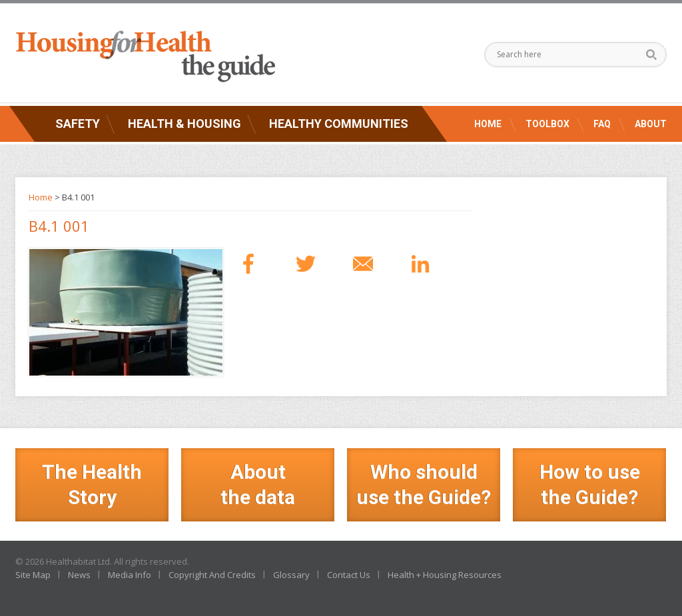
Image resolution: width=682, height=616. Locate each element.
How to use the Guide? (590, 484)
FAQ (602, 124)
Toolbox (547, 124)
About (651, 124)
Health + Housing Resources (445, 575)
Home (488, 124)
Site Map (33, 575)
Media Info (130, 575)
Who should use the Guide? (424, 484)
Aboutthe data (258, 484)
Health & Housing (184, 124)
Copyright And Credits (212, 575)
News (79, 575)
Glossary (291, 575)
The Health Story (92, 484)
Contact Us (349, 575)
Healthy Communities (339, 124)
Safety (78, 124)
